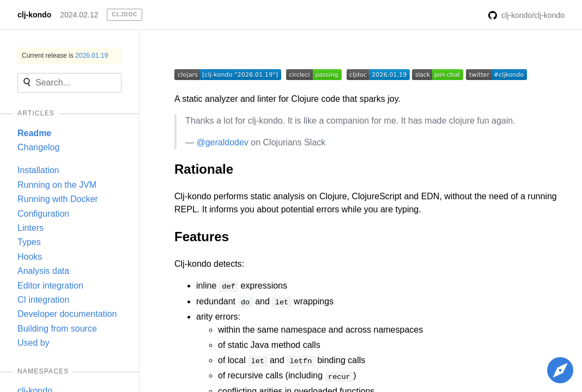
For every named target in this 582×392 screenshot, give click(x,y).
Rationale (204, 169)
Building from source (57, 329)
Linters (31, 228)
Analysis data (43, 271)
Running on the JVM (57, 185)
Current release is (65, 56)
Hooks (30, 257)
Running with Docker (58, 199)
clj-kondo (34, 15)
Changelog (38, 147)
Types (29, 242)
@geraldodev (222, 142)
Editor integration (50, 286)
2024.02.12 (79, 15)
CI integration (43, 300)
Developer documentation (67, 314)
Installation (38, 170)
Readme (34, 133)
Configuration (43, 214)
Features (202, 237)
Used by (34, 343)
